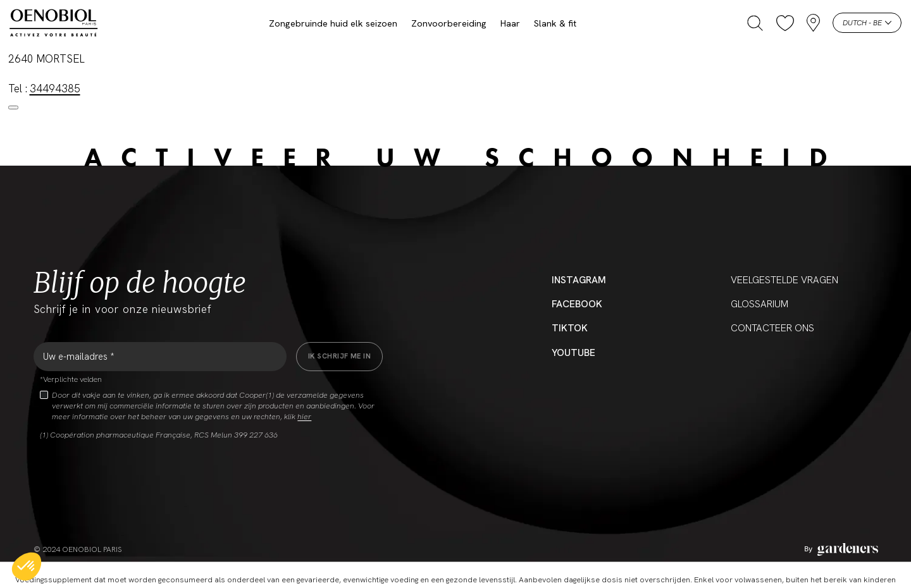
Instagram (579, 280)
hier (304, 417)
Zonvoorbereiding (449, 23)
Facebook (577, 304)
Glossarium (759, 304)
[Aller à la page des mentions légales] (841, 549)
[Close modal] (13, 107)
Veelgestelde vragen (784, 280)
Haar (510, 23)
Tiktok (570, 328)
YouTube (573, 353)
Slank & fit (555, 23)
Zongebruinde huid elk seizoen (333, 23)
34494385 (55, 89)
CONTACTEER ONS (772, 328)
